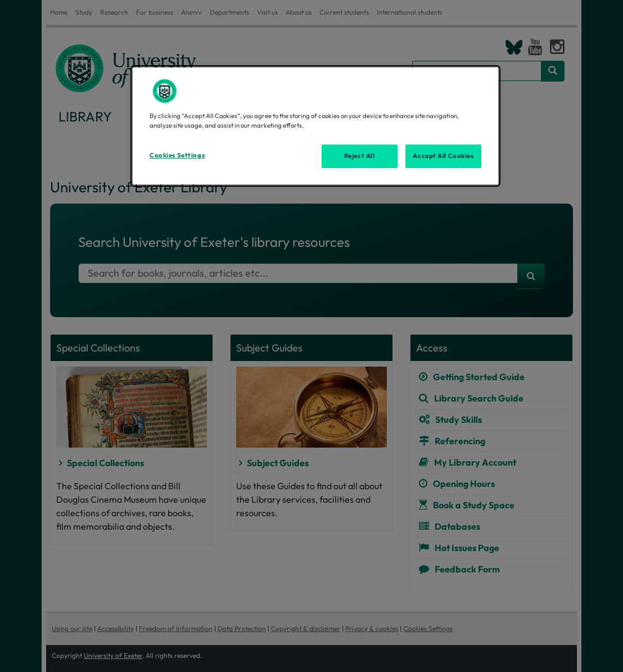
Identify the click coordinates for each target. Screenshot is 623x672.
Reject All (360, 156)
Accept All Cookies (443, 156)
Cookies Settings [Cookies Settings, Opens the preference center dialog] (177, 155)
